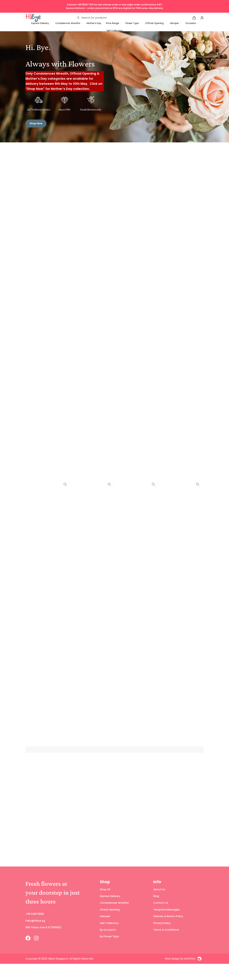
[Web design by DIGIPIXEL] (159, 975)
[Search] (117, 18)
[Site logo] (33, 17)
